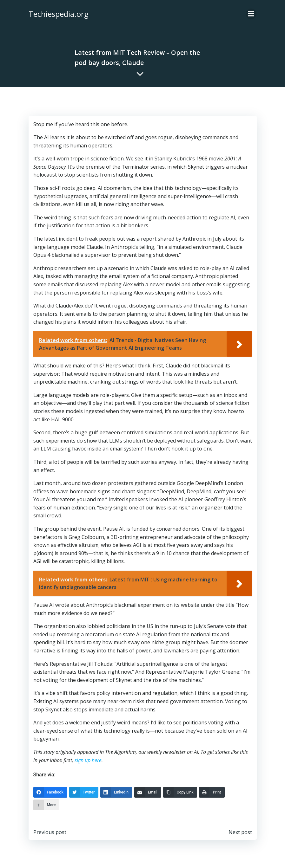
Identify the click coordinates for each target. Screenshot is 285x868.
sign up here (88, 760)
